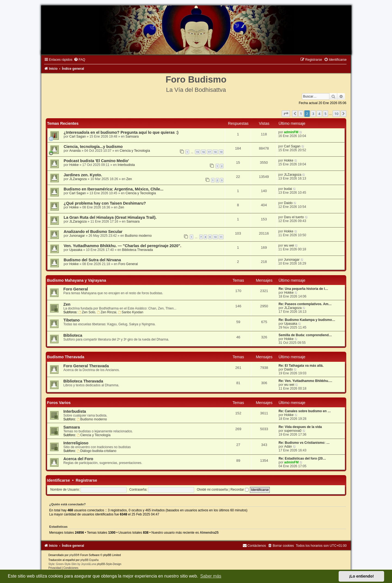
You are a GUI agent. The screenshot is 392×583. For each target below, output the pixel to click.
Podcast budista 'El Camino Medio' (96, 161)
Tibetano (72, 320)
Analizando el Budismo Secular (93, 232)
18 (215, 152)
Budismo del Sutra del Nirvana (92, 260)
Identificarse (59, 480)
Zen (129, 179)
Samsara (132, 136)
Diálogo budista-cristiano (97, 451)
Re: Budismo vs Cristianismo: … (304, 443)
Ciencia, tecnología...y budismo (93, 147)
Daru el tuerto (294, 217)
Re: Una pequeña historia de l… (303, 289)
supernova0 (293, 431)
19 (221, 152)
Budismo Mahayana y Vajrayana (77, 280)
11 (221, 237)
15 (197, 152)
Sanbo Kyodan (131, 312)
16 (203, 152)
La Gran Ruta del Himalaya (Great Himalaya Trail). (110, 217)
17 (209, 152)
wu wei (289, 245)
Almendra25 (209, 533)
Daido (288, 203)
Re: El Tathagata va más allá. (301, 366)
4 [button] (319, 114)
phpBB (73, 555)
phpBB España (89, 560)
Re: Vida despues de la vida (300, 427)
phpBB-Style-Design (109, 564)
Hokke (74, 165)
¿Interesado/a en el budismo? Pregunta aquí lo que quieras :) (121, 132)
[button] (286, 114)
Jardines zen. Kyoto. (83, 175)
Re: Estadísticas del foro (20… (302, 458)
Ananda (75, 151)
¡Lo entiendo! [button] (361, 576)
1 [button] (301, 114)
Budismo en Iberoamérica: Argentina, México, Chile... (114, 189)
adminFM (291, 132)
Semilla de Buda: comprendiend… (305, 335)
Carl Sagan (78, 136)
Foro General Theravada (86, 366)
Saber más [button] (211, 576)
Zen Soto (87, 312)
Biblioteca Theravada (137, 250)
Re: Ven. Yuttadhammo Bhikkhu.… (305, 381)
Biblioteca (73, 335)
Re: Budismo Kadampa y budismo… (307, 320)
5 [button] (325, 114)
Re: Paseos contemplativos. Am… (305, 304)
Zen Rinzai (107, 312)
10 (215, 237)
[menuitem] (79, 60)
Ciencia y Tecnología (135, 151)
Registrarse (86, 480)
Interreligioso (76, 443)
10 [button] (336, 114)
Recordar (240, 490)
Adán (288, 447)
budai (288, 189)
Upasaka (76, 250)
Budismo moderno (138, 236)
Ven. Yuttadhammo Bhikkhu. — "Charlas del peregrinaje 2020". (122, 246)
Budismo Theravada (66, 357)
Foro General (128, 264)
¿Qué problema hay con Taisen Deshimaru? (105, 203)
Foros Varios (59, 403)
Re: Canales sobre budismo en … (305, 411)
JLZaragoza (78, 179)
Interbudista (126, 165)
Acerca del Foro (78, 459)
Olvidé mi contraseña (212, 490)
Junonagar (77, 236)
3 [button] (313, 114)
